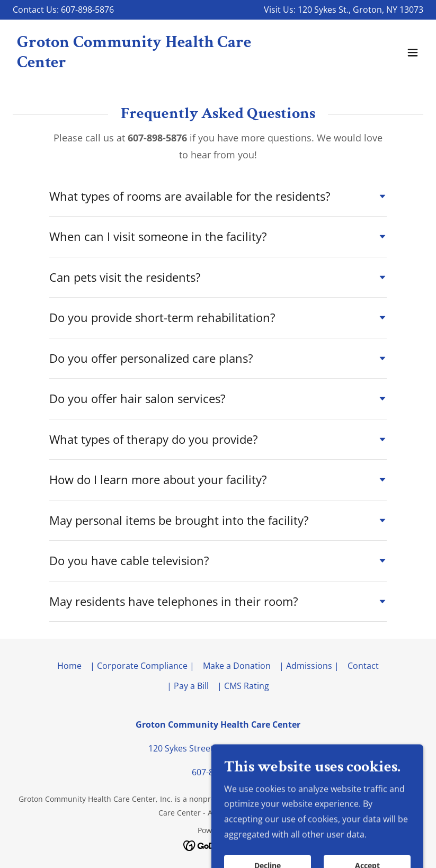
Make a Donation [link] (237, 666)
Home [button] (69, 666)
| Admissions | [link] (309, 666)
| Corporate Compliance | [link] (142, 666)
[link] (157, 64)
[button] (413, 52)
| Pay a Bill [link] (188, 686)
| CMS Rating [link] (243, 686)
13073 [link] (411, 10)
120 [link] (305, 10)
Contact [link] (363, 666)
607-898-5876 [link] (218, 772)
